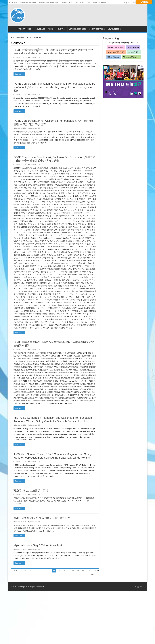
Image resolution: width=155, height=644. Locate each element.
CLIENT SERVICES (97, 29)
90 (83, 571)
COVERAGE (40, 29)
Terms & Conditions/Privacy (98, 2)
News (22, 37)
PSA (71, 2)
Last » (93, 574)
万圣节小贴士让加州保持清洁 (31, 491)
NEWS (51, 29)
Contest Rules (80, 2)
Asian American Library (28, 2)
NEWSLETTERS (114, 29)
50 (35, 571)
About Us (12, 2)
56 (44, 571)
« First (15, 571)
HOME (12, 29)
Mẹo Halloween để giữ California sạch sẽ (38, 545)
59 (59, 571)
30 (25, 571)
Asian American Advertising (48, 2)
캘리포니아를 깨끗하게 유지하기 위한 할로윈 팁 (42, 518)
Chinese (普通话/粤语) (116, 47)
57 (49, 571)
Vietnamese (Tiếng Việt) (131, 57)
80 (78, 571)
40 (30, 571)
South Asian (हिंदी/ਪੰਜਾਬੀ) (116, 52)
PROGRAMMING (24, 29)
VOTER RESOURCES (78, 29)
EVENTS (61, 29)
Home (14, 37)
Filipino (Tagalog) (113, 57)
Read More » (19, 74)
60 (64, 571)
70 (73, 571)
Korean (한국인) (134, 52)
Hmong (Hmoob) (133, 47)
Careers (64, 2)
